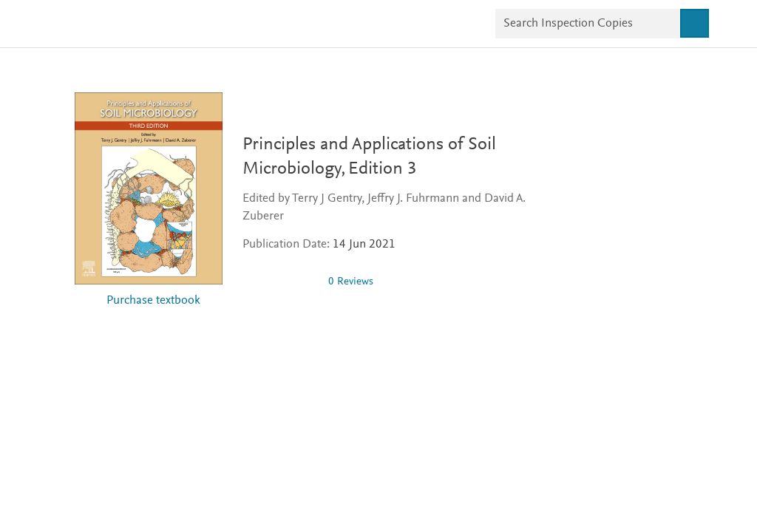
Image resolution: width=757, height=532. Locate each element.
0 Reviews (351, 282)
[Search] (694, 24)
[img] (279, 282)
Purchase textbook (153, 301)
